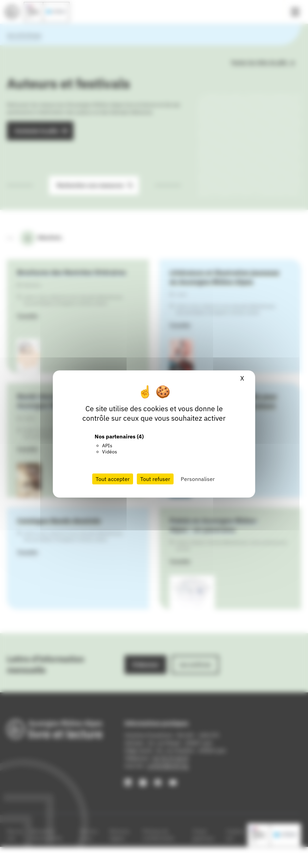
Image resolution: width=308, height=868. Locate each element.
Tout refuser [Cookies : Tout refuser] (155, 479)
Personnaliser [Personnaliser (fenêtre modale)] (198, 479)
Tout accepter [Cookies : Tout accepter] (113, 479)
